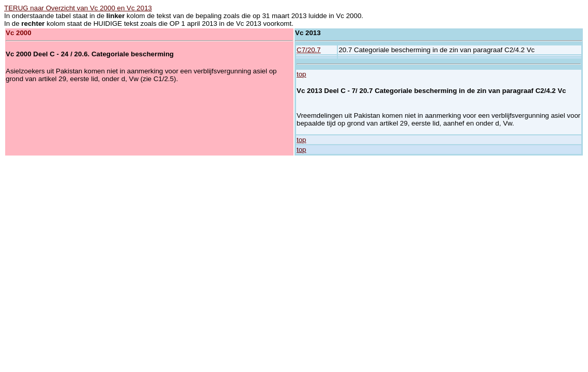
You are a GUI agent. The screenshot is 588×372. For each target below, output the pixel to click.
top (301, 74)
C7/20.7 (309, 50)
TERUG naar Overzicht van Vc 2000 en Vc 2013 (78, 8)
